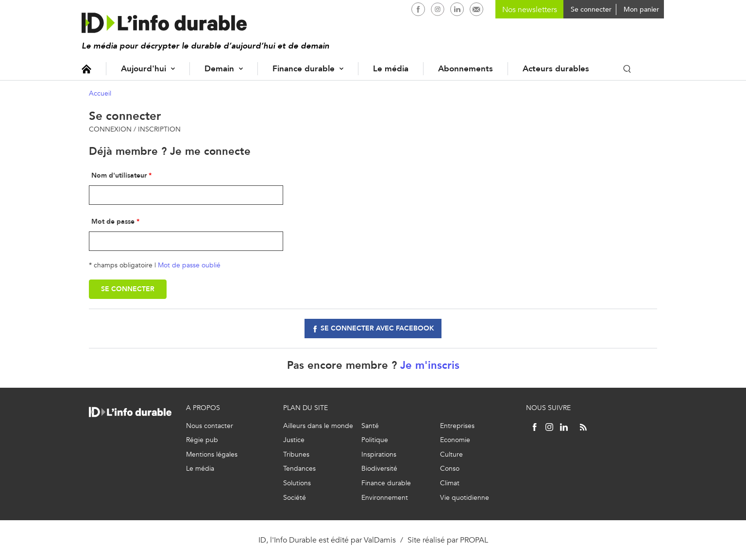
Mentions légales (212, 454)
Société (295, 498)
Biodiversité (379, 469)
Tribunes (296, 454)
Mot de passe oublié (189, 265)
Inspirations (379, 454)
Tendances (299, 469)
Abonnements (466, 69)
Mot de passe (113, 222)
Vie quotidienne (465, 498)
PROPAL (474, 540)
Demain (219, 69)
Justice (294, 440)
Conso (450, 469)
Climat (450, 483)
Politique (375, 440)
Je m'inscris (430, 365)
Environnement (385, 498)
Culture (451, 454)
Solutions (297, 483)
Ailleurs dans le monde (318, 426)
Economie (455, 440)
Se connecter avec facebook (377, 328)
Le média (391, 69)
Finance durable (304, 69)
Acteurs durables (556, 69)
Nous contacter (210, 426)
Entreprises (457, 426)
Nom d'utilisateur (119, 175)
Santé (370, 426)
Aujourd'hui (144, 69)
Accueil (86, 69)
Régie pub (202, 440)
